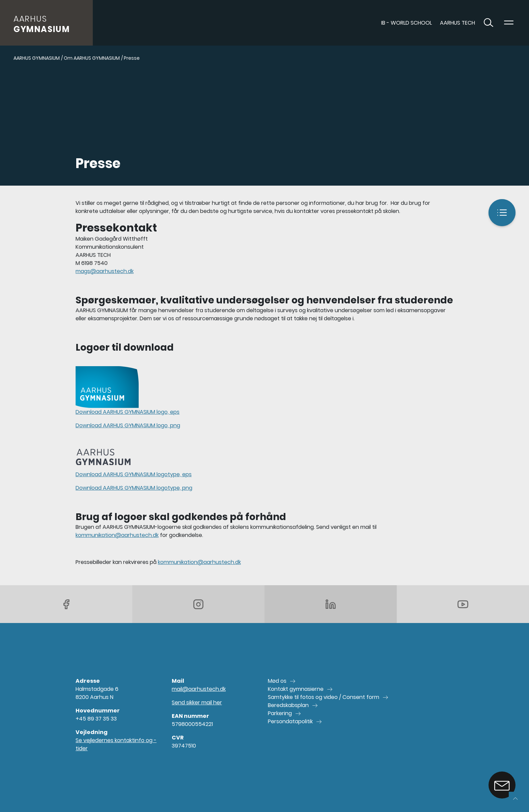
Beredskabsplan (288, 705)
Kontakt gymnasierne (296, 689)
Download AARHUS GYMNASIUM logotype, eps (134, 474)
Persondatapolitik (290, 721)
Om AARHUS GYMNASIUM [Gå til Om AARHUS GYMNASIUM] (92, 58)
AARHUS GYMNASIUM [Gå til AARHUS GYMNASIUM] (37, 58)
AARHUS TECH (457, 23)
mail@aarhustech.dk (199, 689)
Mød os (277, 681)
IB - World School (407, 23)
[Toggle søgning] (489, 23)
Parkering (280, 713)
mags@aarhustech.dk (105, 271)
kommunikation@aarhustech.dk (117, 535)
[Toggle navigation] (509, 23)
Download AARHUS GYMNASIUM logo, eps (128, 412)
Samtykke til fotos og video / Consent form (324, 697)
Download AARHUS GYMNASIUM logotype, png (134, 488)
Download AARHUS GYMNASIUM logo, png (128, 425)
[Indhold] (502, 213)
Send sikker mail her (197, 702)
